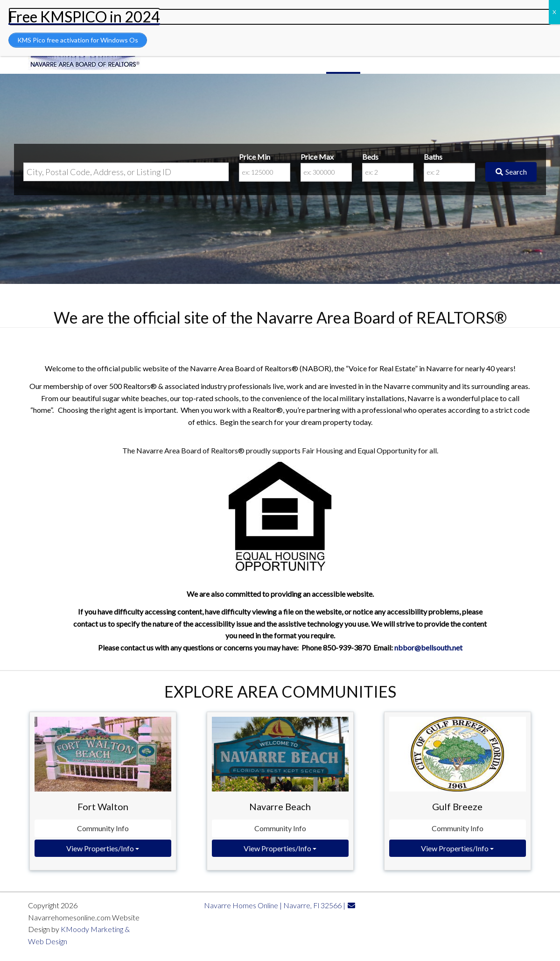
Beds (370, 157)
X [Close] (554, 12)
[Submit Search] (511, 172)
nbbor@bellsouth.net (428, 647)
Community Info (103, 828)
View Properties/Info (103, 848)
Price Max (317, 157)
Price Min (255, 157)
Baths (433, 157)
